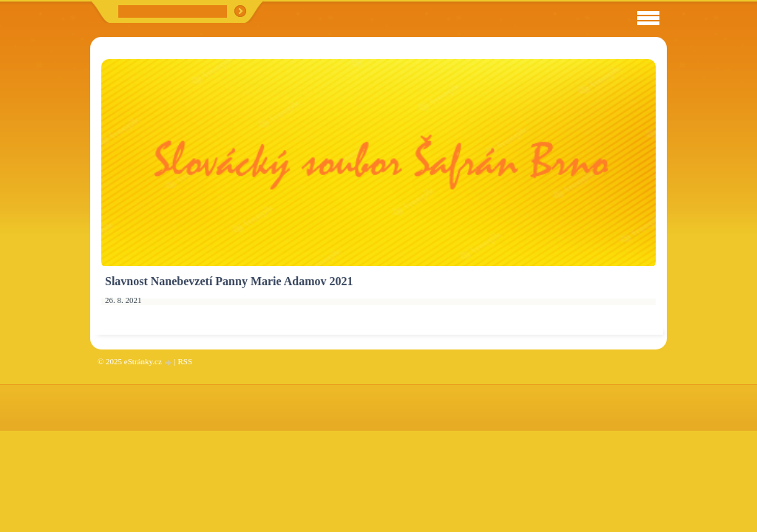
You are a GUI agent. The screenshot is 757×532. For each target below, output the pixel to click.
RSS (185, 361)
